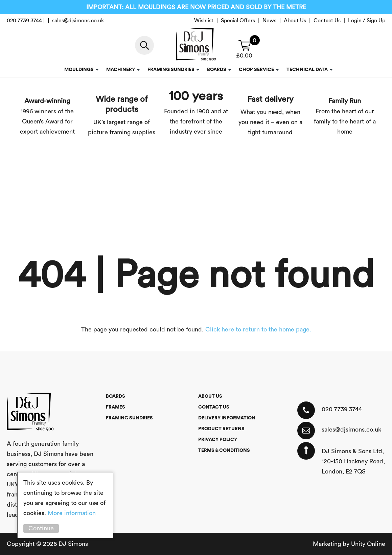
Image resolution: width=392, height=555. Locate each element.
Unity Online (368, 544)
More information (72, 513)
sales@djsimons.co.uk (351, 430)
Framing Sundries (171, 70)
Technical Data (307, 70)
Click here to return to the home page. (258, 329)
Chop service (256, 70)
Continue (41, 528)
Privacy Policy (218, 440)
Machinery (121, 70)
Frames (116, 407)
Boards (217, 70)
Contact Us (327, 21)
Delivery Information (227, 418)
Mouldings (79, 70)
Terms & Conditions (224, 450)
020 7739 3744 (342, 409)
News (269, 21)
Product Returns (221, 429)
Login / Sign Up (367, 21)
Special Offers (238, 21)
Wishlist (204, 21)
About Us (295, 21)
